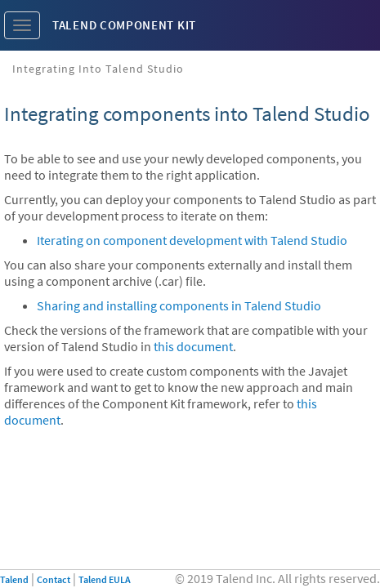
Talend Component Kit (124, 25)
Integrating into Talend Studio (98, 69)
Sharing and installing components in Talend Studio (179, 305)
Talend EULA (105, 579)
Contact (54, 579)
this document (193, 346)
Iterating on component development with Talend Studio (192, 240)
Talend (14, 579)
